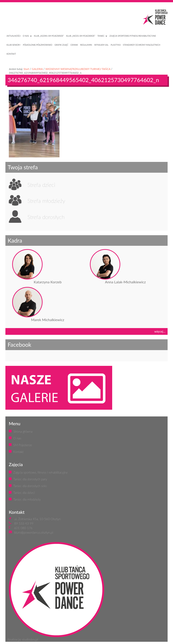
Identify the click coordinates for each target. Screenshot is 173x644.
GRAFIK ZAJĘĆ (61, 45)
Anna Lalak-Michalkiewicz (125, 282)
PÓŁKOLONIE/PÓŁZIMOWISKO (38, 45)
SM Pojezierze (23, 445)
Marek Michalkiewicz (48, 320)
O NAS (27, 36)
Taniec (102, 36)
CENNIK (74, 45)
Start (26, 69)
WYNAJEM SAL (101, 45)
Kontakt (18, 452)
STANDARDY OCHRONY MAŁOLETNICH (142, 45)
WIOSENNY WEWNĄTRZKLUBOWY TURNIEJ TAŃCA (78, 69)
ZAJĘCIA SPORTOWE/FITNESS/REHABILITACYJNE (133, 36)
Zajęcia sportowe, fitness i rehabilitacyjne (40, 472)
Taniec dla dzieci (24, 493)
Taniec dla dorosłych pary (30, 479)
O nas (17, 438)
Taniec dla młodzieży (27, 499)
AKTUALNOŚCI (14, 36)
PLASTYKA (116, 45)
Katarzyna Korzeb (48, 282)
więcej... (160, 331)
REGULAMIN (86, 45)
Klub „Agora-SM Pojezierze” (49, 36)
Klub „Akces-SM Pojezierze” (81, 36)
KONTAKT (11, 54)
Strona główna (23, 431)
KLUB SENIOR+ (14, 45)
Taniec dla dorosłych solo (30, 486)
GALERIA (37, 69)
